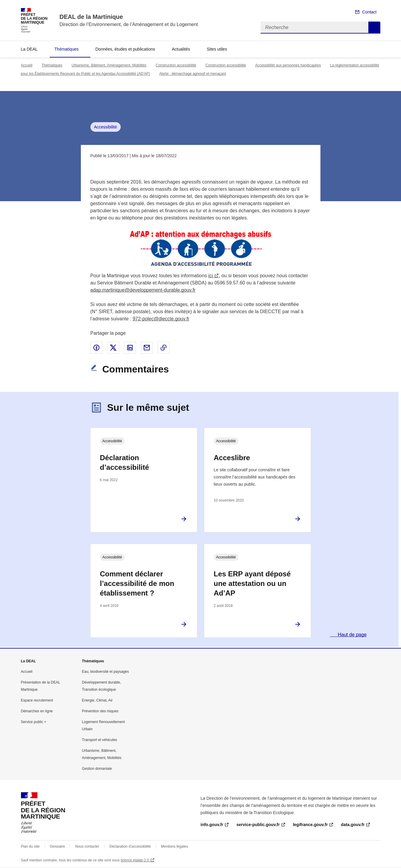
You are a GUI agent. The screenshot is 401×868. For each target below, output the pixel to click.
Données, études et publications (125, 49)
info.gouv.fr (212, 825)
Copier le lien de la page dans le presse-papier (164, 348)
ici (210, 276)
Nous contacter (87, 846)
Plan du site (30, 846)
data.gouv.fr (353, 825)
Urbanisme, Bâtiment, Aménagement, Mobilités (109, 65)
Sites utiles (217, 49)
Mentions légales (174, 846)
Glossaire (57, 846)
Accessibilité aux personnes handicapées (288, 65)
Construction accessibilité (176, 65)
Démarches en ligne (37, 711)
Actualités (181, 49)
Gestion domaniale (97, 769)
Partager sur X (113, 348)
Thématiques (67, 49)
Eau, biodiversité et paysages (106, 672)
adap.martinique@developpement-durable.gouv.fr (143, 290)
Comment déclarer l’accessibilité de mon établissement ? (137, 583)
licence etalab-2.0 (135, 860)
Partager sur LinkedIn (130, 348)
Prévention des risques (100, 711)
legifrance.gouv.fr (310, 825)
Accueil (27, 65)
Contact (369, 12)
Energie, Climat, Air (97, 700)
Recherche (374, 28)
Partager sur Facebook (96, 348)
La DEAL (29, 49)
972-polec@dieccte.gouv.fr (161, 319)
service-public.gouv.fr (258, 825)
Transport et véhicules (100, 740)
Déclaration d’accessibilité (125, 462)
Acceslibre (232, 458)
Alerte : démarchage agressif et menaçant (193, 74)
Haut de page (352, 635)
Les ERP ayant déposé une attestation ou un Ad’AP (252, 583)
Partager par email (147, 348)
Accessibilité (106, 127)
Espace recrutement (37, 700)
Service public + (34, 722)
